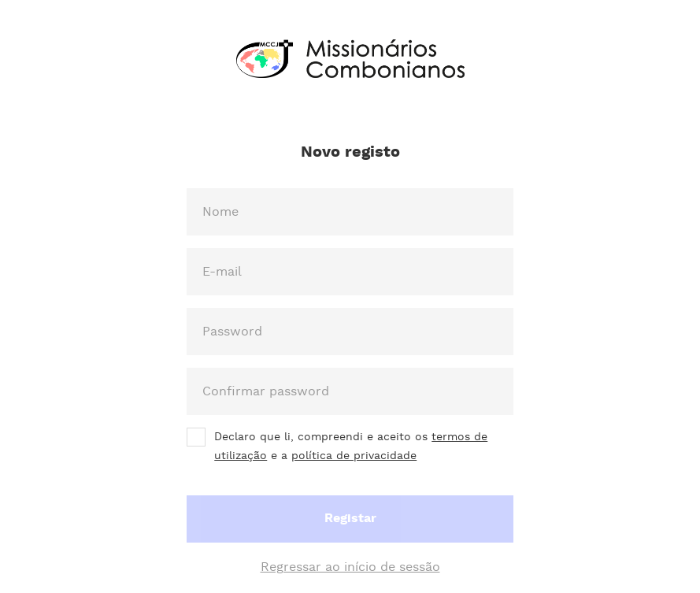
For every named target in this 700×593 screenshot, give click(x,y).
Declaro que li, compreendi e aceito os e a (351, 447)
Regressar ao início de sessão (350, 567)
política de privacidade (354, 456)
